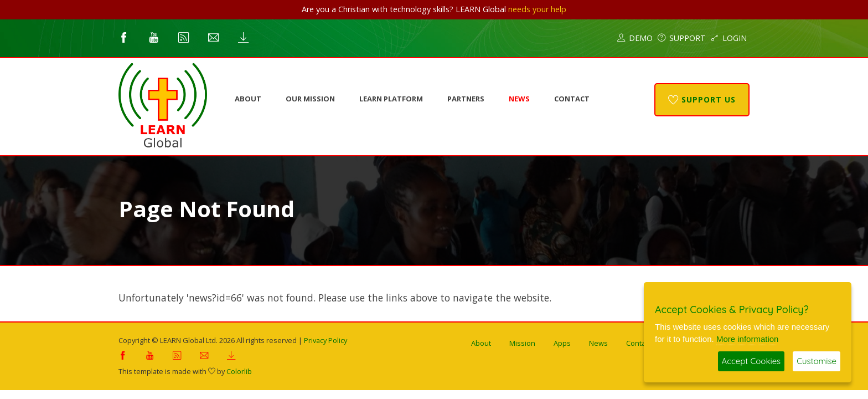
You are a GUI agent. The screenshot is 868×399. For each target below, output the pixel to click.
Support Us (702, 99)
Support (682, 38)
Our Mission (310, 99)
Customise (817, 361)
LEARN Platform (391, 99)
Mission (522, 343)
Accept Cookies (751, 361)
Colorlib (239, 371)
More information (748, 339)
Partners (466, 99)
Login (729, 38)
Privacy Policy (325, 340)
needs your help (537, 9)
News (519, 99)
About (248, 99)
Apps (562, 343)
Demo (635, 38)
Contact (572, 99)
